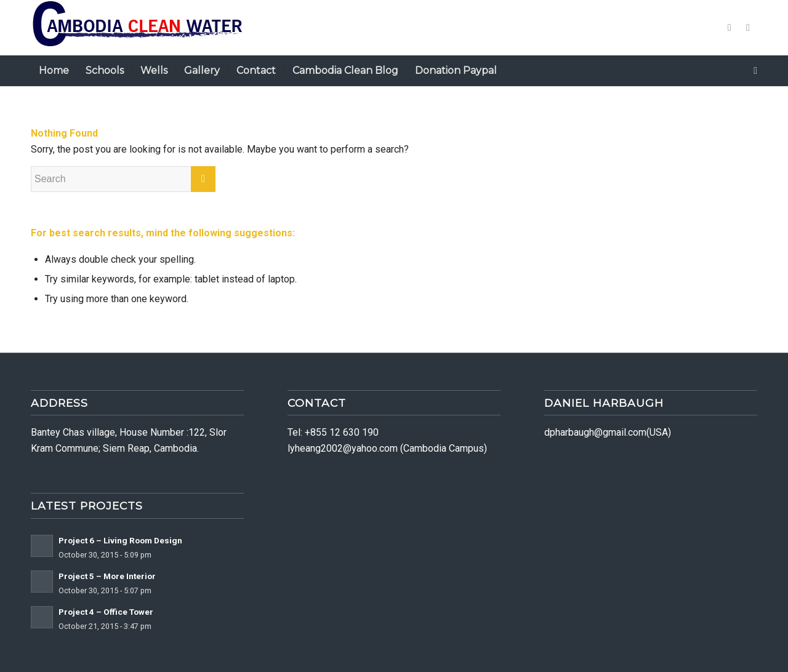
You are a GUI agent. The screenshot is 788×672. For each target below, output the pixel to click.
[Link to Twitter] (730, 28)
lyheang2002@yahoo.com (343, 448)
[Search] (751, 71)
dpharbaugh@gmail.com (595, 432)
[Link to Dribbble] (748, 28)
